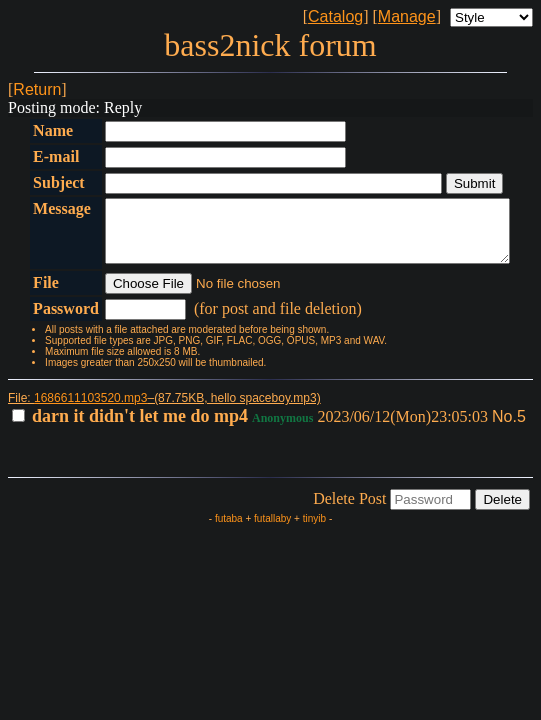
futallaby (272, 530)
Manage (407, 16)
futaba (229, 530)
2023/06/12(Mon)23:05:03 (252, 428)
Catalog (335, 16)
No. (504, 428)
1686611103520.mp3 (90, 410)
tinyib (314, 530)
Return (37, 89)
